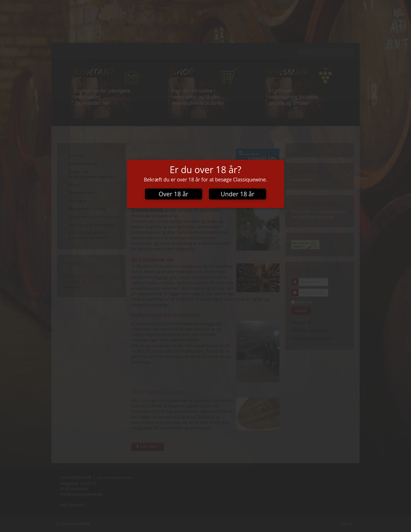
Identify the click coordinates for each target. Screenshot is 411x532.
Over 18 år (174, 194)
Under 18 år (237, 194)
